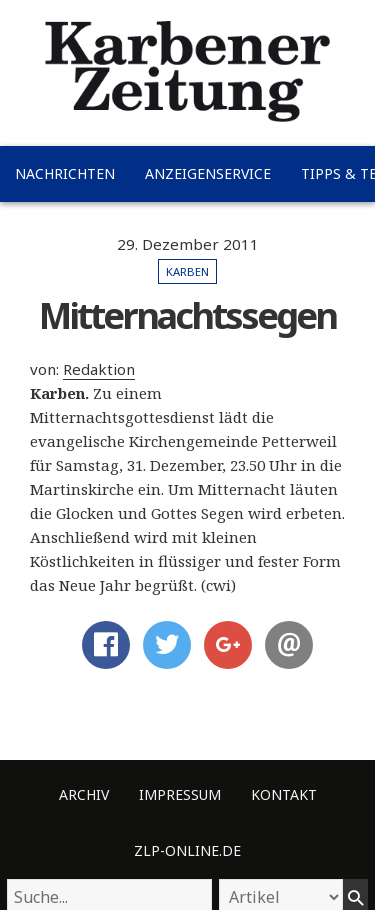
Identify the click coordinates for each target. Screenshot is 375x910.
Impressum (180, 794)
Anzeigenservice (208, 173)
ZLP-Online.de (187, 850)
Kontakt (284, 794)
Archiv (84, 794)
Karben (187, 271)
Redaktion (99, 369)
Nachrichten (65, 173)
